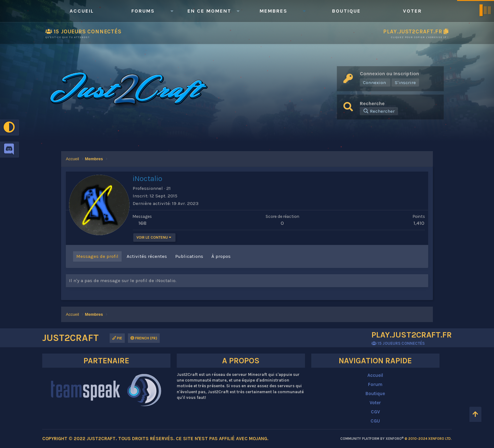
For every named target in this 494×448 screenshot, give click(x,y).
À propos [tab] (221, 256)
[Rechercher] (379, 111)
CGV (375, 412)
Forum (375, 384)
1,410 (419, 223)
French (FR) (144, 338)
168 (142, 223)
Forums (143, 11)
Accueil (82, 11)
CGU (375, 421)
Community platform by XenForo (396, 439)
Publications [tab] (189, 256)
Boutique (346, 11)
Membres (273, 11)
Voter (412, 11)
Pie (117, 338)
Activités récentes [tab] (147, 256)
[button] (172, 11)
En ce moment (209, 11)
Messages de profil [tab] (97, 256)
